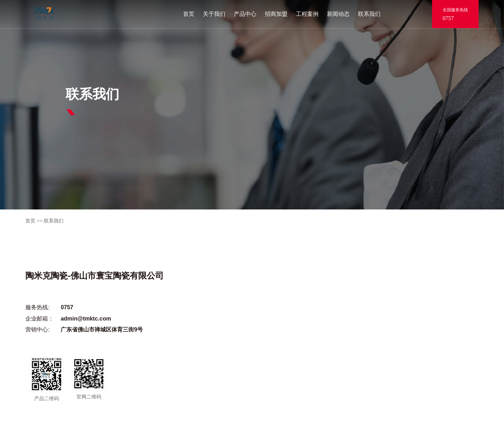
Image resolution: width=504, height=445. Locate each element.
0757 (448, 18)
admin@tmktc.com (86, 319)
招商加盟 (276, 14)
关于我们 (214, 14)
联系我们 (369, 14)
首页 (189, 14)
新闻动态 (338, 14)
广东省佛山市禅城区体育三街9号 (102, 330)
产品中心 (245, 14)
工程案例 (307, 14)
